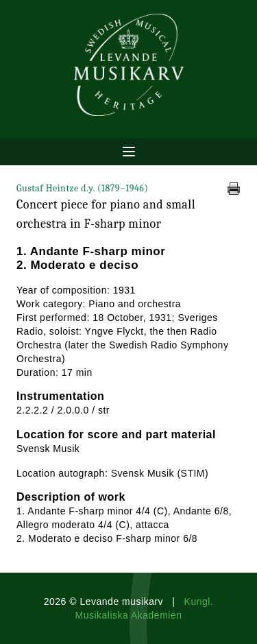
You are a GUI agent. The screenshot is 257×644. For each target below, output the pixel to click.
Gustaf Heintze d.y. (82, 188)
